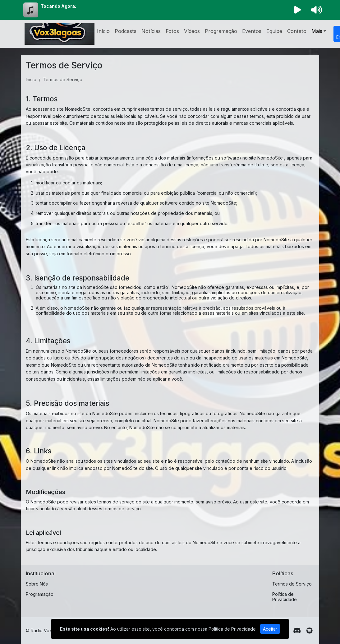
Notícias (151, 31)
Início (103, 31)
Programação (221, 31)
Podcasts (126, 31)
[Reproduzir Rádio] (298, 10)
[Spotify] (309, 631)
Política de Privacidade (285, 597)
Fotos (172, 31)
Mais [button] (317, 31)
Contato (297, 31)
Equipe (274, 31)
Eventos (252, 31)
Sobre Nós (37, 584)
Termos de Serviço (292, 584)
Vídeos (192, 31)
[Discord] (297, 631)
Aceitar (270, 629)
